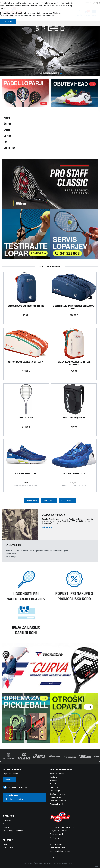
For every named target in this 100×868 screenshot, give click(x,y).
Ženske (7, 124)
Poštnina (54, 780)
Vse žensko (49, 501)
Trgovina (7, 824)
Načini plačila (55, 797)
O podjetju (7, 820)
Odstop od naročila (58, 794)
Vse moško (32, 501)
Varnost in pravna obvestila (64, 863)
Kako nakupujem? (57, 774)
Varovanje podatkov (58, 801)
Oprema (8, 136)
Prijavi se (10, 779)
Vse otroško (67, 501)
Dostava (53, 777)
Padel (7, 142)
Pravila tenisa (11, 554)
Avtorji (96, 866)
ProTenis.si (54, 858)
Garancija (54, 787)
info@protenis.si (64, 851)
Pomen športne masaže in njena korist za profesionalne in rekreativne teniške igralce (37, 550)
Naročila (53, 784)
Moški (7, 118)
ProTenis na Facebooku (17, 787)
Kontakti (6, 827)
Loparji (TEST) (11, 148)
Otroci (7, 130)
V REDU (8, 21)
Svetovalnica (8, 848)
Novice (6, 844)
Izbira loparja (11, 557)
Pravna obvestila (57, 804)
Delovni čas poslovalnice (13, 831)
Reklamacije (55, 791)
